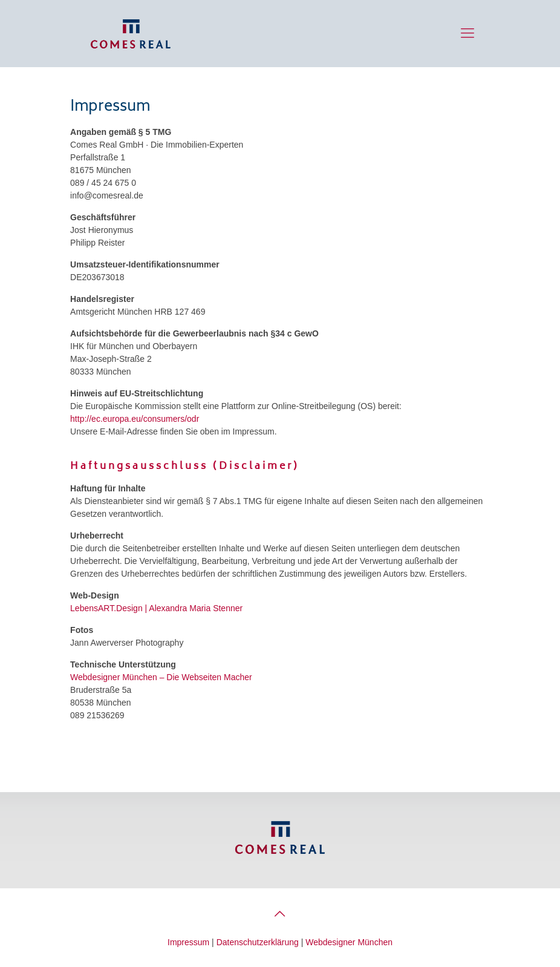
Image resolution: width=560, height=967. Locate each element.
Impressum (188, 942)
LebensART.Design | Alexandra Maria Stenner (156, 608)
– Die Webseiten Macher (206, 677)
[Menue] (467, 33)
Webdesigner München (114, 677)
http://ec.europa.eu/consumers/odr (135, 419)
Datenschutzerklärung (258, 942)
